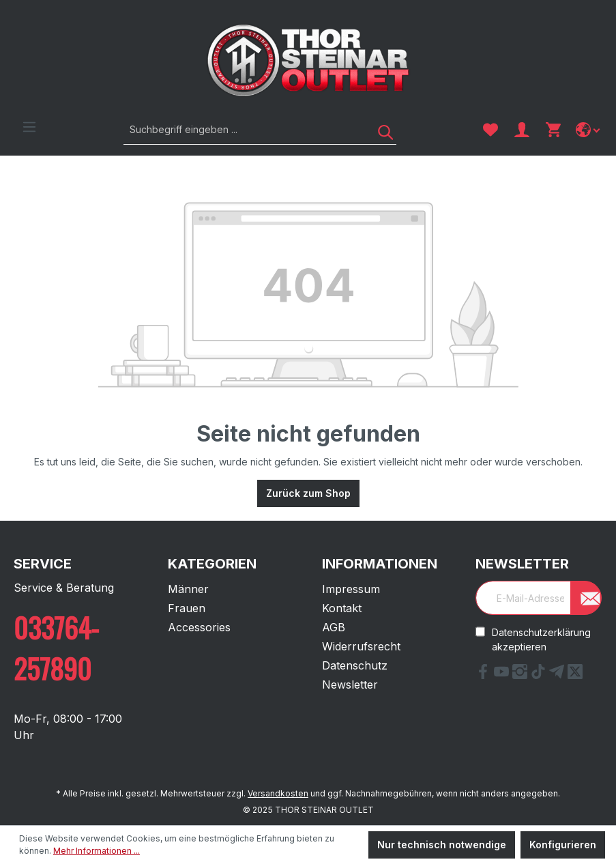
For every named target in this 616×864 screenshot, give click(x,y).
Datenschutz (355, 665)
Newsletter (350, 685)
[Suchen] (381, 129)
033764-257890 (56, 648)
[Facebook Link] (485, 675)
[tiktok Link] (540, 675)
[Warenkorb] (553, 130)
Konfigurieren (563, 845)
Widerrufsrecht (361, 646)
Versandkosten (278, 793)
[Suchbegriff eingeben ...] (245, 129)
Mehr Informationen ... (97, 851)
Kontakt (342, 608)
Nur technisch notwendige (442, 845)
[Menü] (29, 127)
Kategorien (212, 564)
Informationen (380, 564)
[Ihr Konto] (522, 130)
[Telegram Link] (558, 675)
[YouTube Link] (503, 675)
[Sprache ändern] (589, 130)
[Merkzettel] (490, 130)
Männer (188, 589)
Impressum (351, 589)
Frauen (187, 608)
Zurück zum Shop (308, 493)
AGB (334, 627)
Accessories (199, 627)
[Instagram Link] (522, 675)
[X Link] (575, 675)
